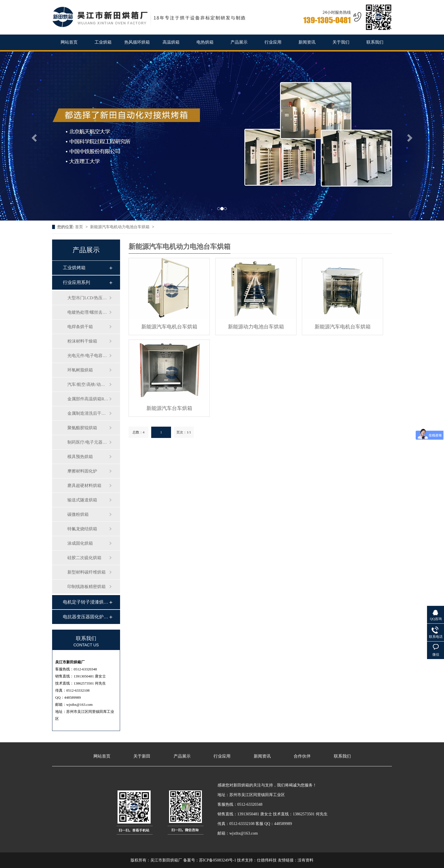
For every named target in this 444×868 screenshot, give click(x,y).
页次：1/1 (184, 432)
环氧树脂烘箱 (80, 370)
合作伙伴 (302, 756)
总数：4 (138, 432)
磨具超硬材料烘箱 (84, 486)
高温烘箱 (171, 42)
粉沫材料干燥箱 (82, 341)
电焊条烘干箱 (80, 327)
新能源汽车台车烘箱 (169, 408)
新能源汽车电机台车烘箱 (169, 327)
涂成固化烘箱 (80, 543)
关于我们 (341, 42)
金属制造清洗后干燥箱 (88, 413)
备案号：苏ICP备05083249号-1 (210, 860)
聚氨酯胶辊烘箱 (82, 428)
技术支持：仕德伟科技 (257, 860)
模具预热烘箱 (80, 457)
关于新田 (142, 756)
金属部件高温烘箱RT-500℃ (88, 399)
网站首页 (69, 42)
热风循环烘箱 (137, 42)
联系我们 (375, 42)
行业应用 (273, 42)
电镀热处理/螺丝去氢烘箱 (88, 312)
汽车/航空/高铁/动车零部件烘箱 (88, 384)
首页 (80, 227)
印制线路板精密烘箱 (87, 587)
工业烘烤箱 (74, 268)
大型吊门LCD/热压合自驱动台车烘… (88, 298)
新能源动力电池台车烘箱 (256, 327)
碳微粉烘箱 (78, 514)
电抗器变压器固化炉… (86, 617)
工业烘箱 (103, 42)
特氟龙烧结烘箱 (82, 529)
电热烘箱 (205, 42)
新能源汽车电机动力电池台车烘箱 (120, 227)
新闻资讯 (307, 42)
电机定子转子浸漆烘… (86, 602)
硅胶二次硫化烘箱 (84, 558)
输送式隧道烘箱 (82, 500)
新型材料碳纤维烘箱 (87, 572)
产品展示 (239, 42)
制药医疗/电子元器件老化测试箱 (88, 442)
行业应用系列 (76, 282)
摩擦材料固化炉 (82, 471)
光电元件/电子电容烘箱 (88, 356)
